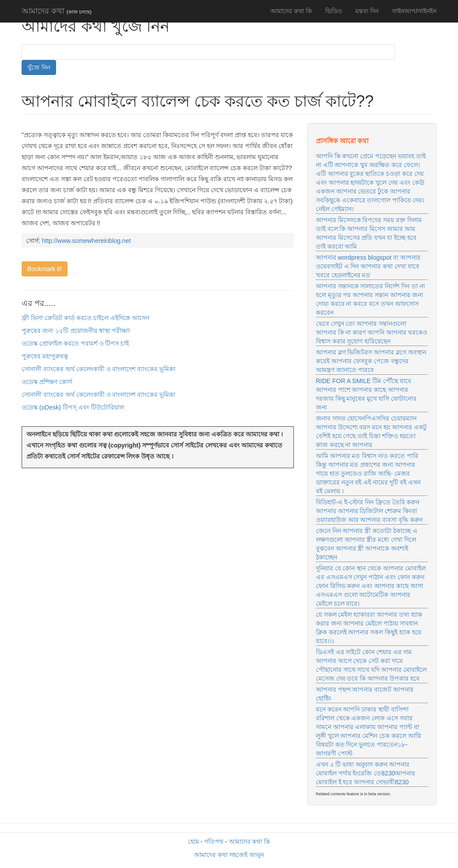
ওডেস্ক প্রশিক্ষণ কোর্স (47, 382)
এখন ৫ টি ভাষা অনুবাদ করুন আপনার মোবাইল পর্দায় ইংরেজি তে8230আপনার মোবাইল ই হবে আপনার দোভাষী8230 (366, 773)
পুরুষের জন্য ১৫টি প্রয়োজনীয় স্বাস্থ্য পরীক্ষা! (76, 331)
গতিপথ (214, 842)
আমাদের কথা (56, 11)
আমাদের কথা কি (291, 11)
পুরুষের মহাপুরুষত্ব (45, 356)
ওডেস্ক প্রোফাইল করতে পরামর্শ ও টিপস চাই (75, 343)
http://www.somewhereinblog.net (86, 241)
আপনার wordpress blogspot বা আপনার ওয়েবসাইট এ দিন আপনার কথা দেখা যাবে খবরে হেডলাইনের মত (368, 266)
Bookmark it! (45, 269)
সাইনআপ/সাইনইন (414, 11)
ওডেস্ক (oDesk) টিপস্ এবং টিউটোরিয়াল (73, 407)
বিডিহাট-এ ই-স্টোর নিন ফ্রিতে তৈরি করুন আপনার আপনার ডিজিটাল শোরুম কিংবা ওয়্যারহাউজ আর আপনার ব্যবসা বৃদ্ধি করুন (369, 511)
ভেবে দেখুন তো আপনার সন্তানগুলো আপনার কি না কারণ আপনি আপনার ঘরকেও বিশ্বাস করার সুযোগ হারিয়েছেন (372, 332)
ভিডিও (334, 11)
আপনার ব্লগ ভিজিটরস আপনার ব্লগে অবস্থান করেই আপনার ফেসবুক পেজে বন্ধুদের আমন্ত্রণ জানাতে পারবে (371, 361)
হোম (193, 842)
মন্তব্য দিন (367, 11)
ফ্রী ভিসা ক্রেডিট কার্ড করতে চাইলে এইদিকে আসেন (85, 318)
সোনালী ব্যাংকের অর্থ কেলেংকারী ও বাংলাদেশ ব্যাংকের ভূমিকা (98, 369)
